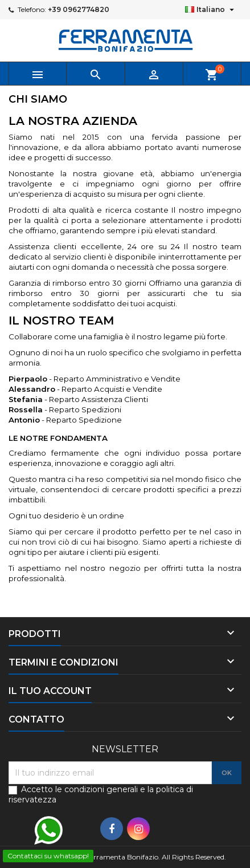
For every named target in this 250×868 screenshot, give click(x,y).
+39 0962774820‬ (79, 9)
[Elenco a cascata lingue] (211, 10)
